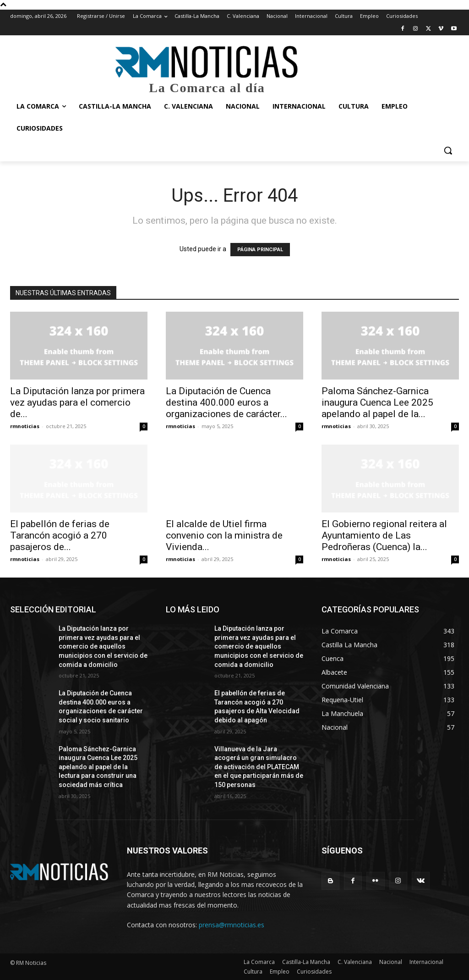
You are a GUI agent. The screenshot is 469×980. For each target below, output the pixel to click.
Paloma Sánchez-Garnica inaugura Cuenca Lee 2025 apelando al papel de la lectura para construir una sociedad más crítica (98, 767)
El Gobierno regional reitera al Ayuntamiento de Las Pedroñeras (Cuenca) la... (384, 535)
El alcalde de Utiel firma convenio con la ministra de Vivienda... (224, 535)
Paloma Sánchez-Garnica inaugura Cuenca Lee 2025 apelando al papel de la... (377, 402)
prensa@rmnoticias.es (232, 925)
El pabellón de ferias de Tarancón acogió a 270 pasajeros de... (60, 535)
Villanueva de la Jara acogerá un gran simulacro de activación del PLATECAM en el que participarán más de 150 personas (259, 767)
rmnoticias (25, 426)
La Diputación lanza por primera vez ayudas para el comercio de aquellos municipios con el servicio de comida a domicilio (103, 646)
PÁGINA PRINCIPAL (260, 250)
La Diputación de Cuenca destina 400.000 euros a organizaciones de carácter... (226, 402)
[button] (448, 150)
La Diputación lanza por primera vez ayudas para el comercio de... (77, 402)
